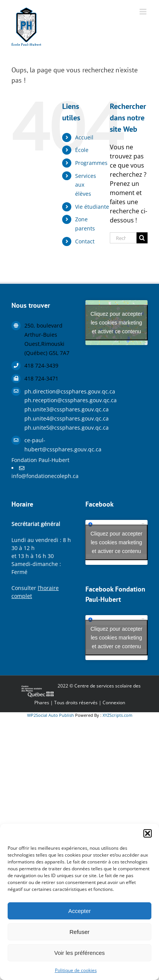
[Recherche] (142, 238)
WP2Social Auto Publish (51, 715)
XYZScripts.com (117, 715)
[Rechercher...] (123, 238)
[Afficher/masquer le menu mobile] (144, 12)
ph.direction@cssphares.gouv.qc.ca (49, 391)
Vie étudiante (92, 207)
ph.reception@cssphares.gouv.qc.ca (49, 400)
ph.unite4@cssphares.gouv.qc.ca (49, 418)
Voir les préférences (79, 953)
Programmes (91, 163)
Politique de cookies (76, 970)
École (82, 150)
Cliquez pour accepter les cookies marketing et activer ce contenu (116, 323)
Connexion (114, 703)
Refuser (79, 932)
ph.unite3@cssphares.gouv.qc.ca (49, 409)
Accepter (79, 911)
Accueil (84, 137)
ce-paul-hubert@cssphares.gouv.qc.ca (49, 445)
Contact (85, 241)
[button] (148, 833)
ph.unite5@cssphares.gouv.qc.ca (49, 428)
